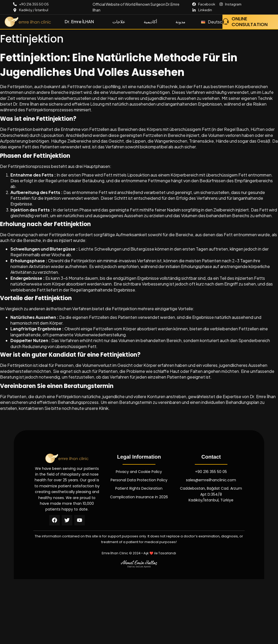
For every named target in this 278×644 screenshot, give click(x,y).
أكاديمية (150, 22)
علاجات (119, 22)
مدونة (180, 22)
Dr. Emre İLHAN (79, 22)
